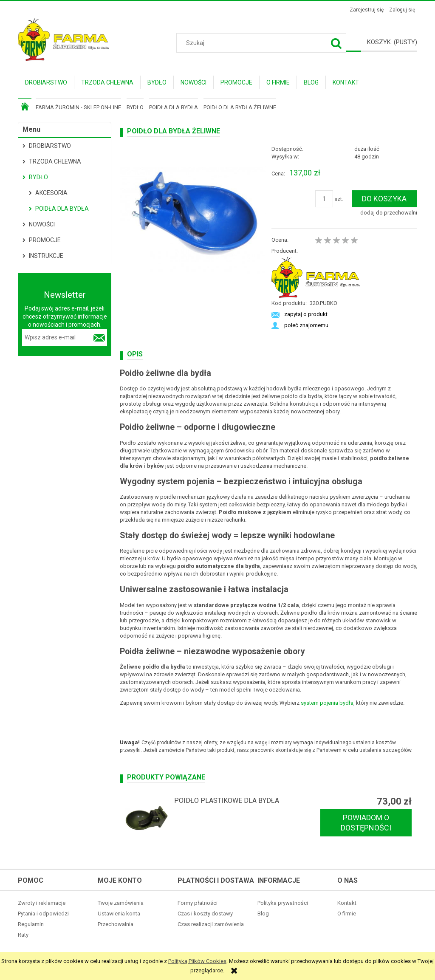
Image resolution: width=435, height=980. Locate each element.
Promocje (45, 240)
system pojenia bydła (327, 703)
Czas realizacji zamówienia (211, 924)
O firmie (347, 914)
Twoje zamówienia (121, 903)
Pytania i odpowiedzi (43, 914)
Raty (23, 935)
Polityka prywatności (283, 903)
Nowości (42, 224)
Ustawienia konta (119, 914)
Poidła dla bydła (62, 209)
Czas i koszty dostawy (205, 914)
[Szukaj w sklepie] (263, 43)
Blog (263, 914)
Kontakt (347, 903)
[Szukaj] (336, 43)
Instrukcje (46, 256)
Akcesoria (51, 193)
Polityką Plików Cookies (197, 961)
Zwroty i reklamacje (42, 903)
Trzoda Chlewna (55, 161)
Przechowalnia (116, 924)
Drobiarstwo (50, 146)
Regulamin (31, 924)
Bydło (38, 177)
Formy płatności (198, 903)
